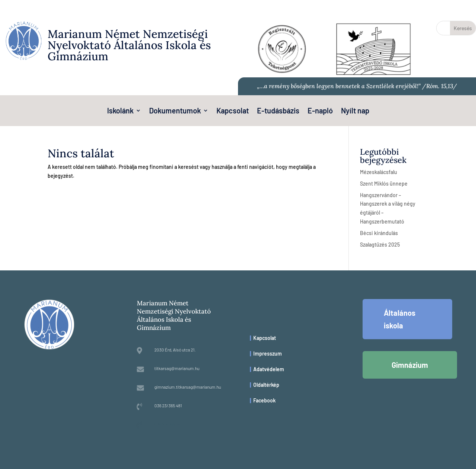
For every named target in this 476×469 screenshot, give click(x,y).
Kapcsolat (233, 111)
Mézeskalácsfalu (379, 172)
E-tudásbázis (278, 111)
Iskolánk (120, 111)
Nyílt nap (355, 111)
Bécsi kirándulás (379, 233)
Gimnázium (410, 365)
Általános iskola (400, 319)
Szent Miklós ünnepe (384, 184)
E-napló (320, 111)
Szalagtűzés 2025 (380, 245)
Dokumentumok (175, 111)
